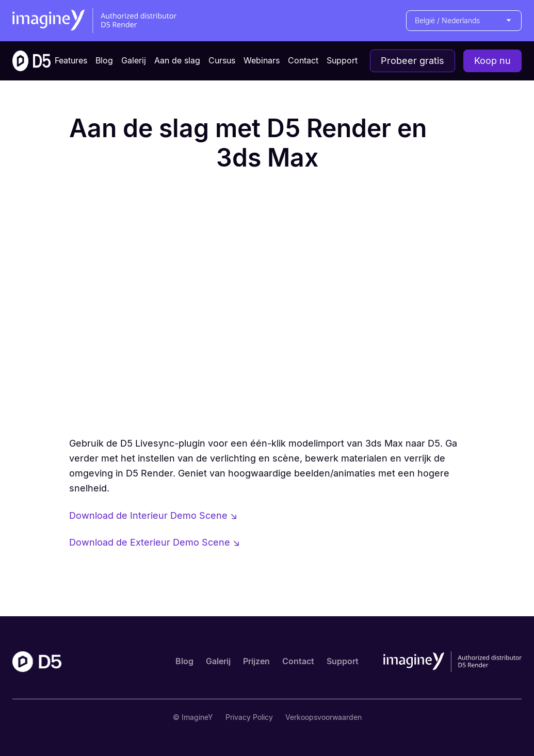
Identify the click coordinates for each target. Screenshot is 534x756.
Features (71, 60)
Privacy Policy (249, 717)
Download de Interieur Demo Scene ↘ (153, 515)
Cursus (222, 60)
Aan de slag (177, 60)
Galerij (134, 60)
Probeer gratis (412, 61)
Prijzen (256, 661)
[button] (464, 21)
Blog (104, 60)
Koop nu (492, 61)
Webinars (262, 60)
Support (342, 60)
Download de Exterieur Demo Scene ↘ (155, 542)
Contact (303, 60)
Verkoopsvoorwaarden (323, 717)
